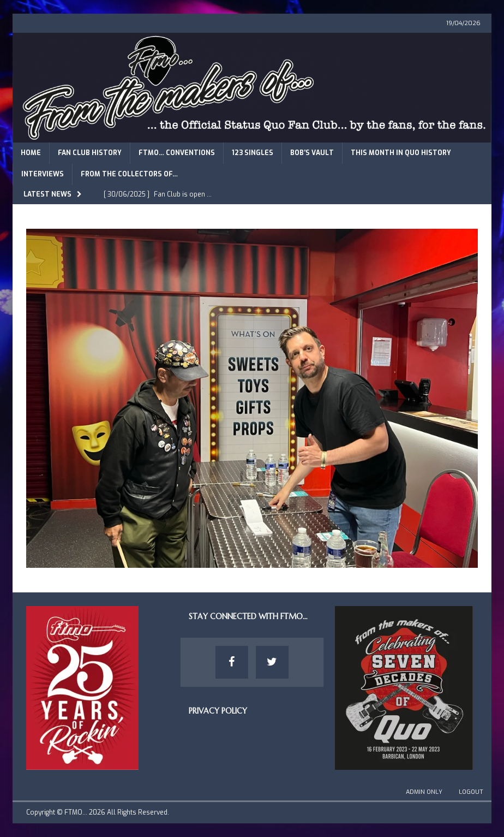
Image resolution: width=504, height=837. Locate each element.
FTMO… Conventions (177, 153)
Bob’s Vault (312, 153)
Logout (471, 792)
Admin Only (424, 792)
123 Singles (253, 153)
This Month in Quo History (401, 153)
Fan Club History (90, 153)
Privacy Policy (218, 711)
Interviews (43, 174)
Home (31, 153)
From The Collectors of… (129, 174)
